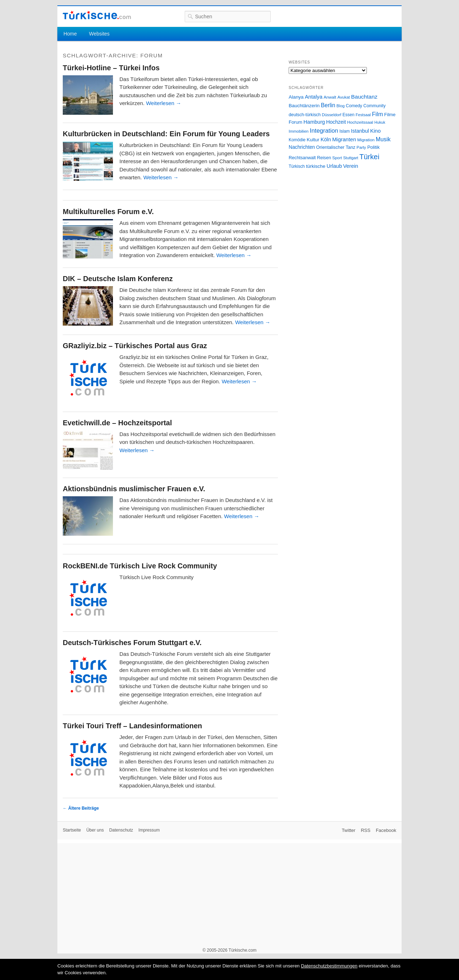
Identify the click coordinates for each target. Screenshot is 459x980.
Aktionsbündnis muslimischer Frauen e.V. (134, 489)
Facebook (386, 830)
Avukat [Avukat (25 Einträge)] (344, 97)
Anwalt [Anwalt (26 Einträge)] (330, 97)
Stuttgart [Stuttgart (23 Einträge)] (351, 158)
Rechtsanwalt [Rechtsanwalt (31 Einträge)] (302, 158)
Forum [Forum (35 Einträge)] (295, 122)
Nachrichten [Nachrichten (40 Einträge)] (302, 147)
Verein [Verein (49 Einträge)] (351, 166)
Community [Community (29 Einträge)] (374, 106)
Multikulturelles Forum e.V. (108, 212)
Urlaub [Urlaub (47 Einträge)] (334, 166)
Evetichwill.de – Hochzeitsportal (117, 423)
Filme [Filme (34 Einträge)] (390, 115)
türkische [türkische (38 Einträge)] (316, 166)
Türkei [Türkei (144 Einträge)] (369, 157)
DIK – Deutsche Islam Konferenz (118, 279)
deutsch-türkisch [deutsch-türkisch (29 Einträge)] (305, 115)
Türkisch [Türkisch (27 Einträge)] (297, 166)
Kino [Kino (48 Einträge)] (375, 131)
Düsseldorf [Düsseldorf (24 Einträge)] (332, 115)
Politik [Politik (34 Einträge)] (373, 147)
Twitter (349, 830)
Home (70, 34)
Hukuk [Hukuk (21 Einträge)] (380, 122)
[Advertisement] (229, 893)
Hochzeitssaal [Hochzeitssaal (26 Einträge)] (360, 122)
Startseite (72, 830)
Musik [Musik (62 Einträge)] (383, 139)
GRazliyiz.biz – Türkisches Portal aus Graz (135, 346)
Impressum (149, 830)
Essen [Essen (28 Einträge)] (348, 115)
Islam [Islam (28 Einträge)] (344, 131)
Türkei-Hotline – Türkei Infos (111, 68)
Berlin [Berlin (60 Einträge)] (328, 105)
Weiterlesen (164, 103)
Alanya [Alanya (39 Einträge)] (296, 97)
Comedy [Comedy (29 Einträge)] (354, 106)
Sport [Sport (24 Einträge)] (337, 158)
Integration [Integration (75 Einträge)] (324, 131)
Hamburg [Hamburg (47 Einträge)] (314, 122)
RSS (366, 830)
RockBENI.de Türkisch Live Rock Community (140, 566)
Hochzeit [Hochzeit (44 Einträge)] (336, 122)
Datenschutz (121, 830)
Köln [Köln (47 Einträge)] (326, 139)
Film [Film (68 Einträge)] (377, 114)
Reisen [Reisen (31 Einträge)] (324, 158)
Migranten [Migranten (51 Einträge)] (344, 139)
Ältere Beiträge (81, 808)
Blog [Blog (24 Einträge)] (340, 106)
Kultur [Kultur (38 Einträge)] (313, 140)
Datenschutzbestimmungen (329, 966)
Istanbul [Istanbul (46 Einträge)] (360, 131)
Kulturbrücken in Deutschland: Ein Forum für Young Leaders (166, 134)
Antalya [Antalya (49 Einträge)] (314, 97)
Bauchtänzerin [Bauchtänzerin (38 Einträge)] (304, 106)
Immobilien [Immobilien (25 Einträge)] (299, 131)
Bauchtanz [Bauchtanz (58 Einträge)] (364, 97)
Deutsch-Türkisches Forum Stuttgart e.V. (132, 643)
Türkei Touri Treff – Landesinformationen (133, 726)
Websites (99, 34)
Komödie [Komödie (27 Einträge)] (297, 140)
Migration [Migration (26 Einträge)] (366, 140)
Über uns (95, 830)
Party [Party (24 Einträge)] (361, 147)
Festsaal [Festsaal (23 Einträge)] (363, 115)
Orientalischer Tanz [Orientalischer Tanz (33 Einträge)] (336, 147)
